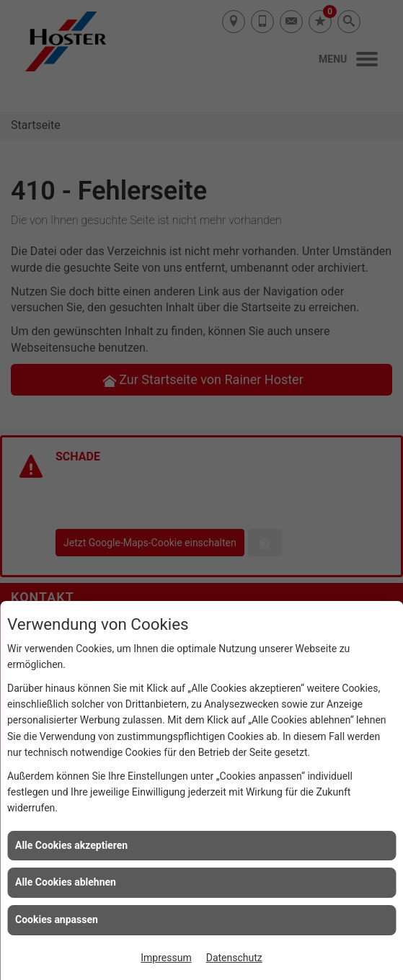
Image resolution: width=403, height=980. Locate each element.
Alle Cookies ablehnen (66, 882)
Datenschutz (234, 958)
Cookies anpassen (57, 919)
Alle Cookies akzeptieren (71, 845)
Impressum (166, 958)
